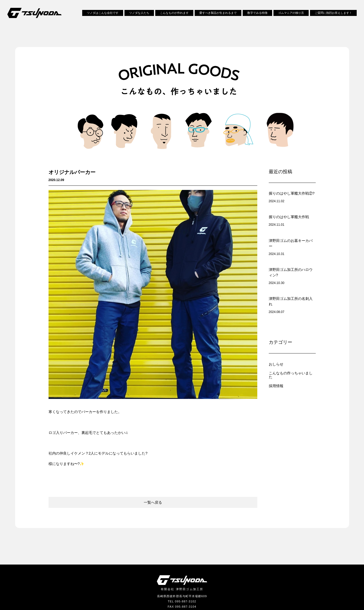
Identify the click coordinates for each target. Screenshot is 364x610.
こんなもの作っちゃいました (292, 322)
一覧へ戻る (153, 446)
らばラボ (227, 568)
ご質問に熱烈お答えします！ (333, 15)
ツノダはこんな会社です (103, 15)
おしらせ (277, 311)
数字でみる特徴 (257, 15)
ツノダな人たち (139, 15)
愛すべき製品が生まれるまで (218, 15)
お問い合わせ (137, 568)
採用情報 (277, 332)
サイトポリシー (197, 568)
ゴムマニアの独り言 (291, 15)
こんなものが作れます (174, 15)
